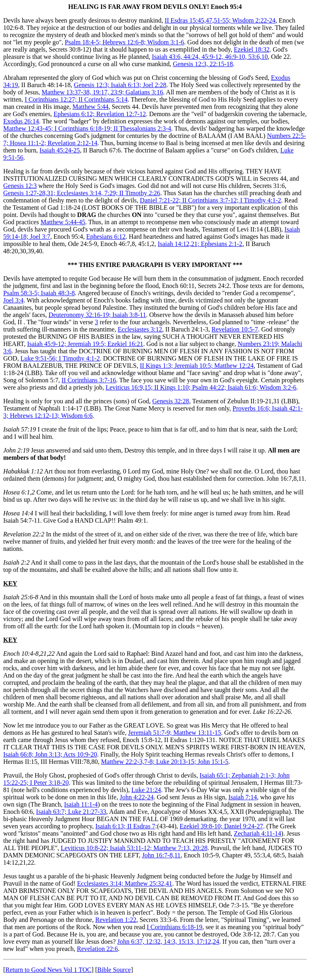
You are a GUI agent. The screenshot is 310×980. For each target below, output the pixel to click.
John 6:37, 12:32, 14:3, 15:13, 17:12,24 (168, 941)
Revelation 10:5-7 (235, 329)
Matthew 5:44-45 (63, 222)
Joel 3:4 (13, 300)
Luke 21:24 (146, 790)
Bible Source (114, 970)
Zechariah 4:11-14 (257, 833)
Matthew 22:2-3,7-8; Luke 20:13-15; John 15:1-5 (165, 762)
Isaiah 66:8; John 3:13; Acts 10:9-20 (50, 754)
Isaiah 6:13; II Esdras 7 (125, 826)
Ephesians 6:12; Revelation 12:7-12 (100, 114)
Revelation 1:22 (116, 920)
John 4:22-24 (136, 797)
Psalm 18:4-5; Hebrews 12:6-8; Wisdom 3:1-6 (125, 42)
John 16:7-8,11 (161, 855)
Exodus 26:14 (21, 121)
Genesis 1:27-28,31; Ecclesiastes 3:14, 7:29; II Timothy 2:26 (82, 193)
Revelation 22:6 (97, 949)
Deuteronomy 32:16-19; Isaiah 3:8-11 (97, 315)
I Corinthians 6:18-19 (174, 927)
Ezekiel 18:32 (251, 49)
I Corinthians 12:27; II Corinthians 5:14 (76, 99)
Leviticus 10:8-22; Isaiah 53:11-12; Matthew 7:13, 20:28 (134, 848)
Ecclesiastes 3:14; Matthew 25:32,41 (125, 883)
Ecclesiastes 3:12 (140, 329)
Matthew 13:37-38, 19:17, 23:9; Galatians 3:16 (102, 92)
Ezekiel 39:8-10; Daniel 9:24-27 (221, 826)
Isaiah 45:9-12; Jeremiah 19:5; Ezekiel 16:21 (85, 344)
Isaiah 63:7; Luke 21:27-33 (71, 812)
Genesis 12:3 (20, 186)
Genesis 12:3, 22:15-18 (203, 64)
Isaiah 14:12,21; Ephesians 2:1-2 (200, 244)
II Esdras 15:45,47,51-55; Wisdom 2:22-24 (220, 20)
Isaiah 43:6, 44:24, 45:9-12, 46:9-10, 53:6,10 (210, 57)
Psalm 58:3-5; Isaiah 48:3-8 (39, 293)
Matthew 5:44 (91, 107)
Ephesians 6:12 (106, 237)
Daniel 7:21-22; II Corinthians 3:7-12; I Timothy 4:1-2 (211, 200)
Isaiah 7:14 (243, 797)
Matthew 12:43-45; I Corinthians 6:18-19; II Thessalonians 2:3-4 (87, 128)
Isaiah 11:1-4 (81, 804)
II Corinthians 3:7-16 (89, 380)
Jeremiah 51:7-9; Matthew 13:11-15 (174, 733)
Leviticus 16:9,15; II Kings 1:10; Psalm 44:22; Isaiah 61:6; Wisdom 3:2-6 (201, 387)
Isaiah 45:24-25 (60, 150)
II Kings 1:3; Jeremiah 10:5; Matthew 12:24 (197, 366)
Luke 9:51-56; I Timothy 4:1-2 (60, 358)
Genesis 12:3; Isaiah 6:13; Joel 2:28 (120, 85)
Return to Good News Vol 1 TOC (48, 970)
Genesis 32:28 (171, 401)
